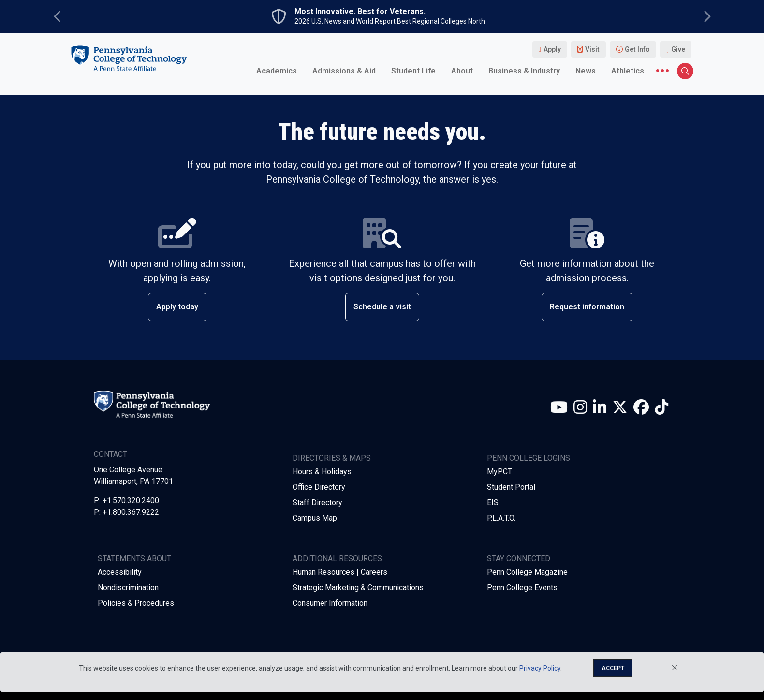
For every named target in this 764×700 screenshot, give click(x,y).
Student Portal (511, 487)
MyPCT (500, 472)
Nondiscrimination (128, 588)
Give (678, 49)
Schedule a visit (382, 307)
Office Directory (319, 487)
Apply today (177, 307)
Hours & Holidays (322, 472)
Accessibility (120, 572)
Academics (277, 71)
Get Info (637, 49)
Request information (587, 307)
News (586, 71)
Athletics (628, 71)
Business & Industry (524, 71)
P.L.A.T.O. (501, 518)
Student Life (413, 71)
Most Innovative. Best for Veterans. (360, 12)
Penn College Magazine (527, 572)
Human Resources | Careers (340, 572)
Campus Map (315, 518)
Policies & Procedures (136, 603)
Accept (613, 668)
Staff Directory (317, 503)
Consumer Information (330, 603)
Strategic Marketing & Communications (358, 588)
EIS (493, 503)
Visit (592, 49)
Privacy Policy (540, 668)
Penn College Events (522, 588)
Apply (552, 49)
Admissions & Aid (344, 71)
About (462, 71)
